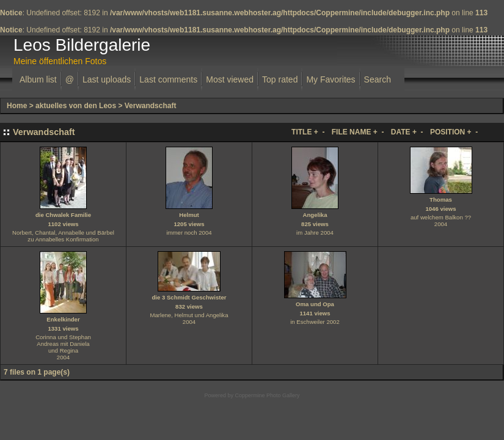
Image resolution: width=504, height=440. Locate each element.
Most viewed (230, 79)
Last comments (168, 79)
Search (378, 79)
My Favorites (331, 79)
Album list (38, 79)
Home (17, 106)
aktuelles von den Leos (76, 106)
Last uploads (107, 79)
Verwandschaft (151, 106)
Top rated (280, 79)
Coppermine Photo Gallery (267, 395)
